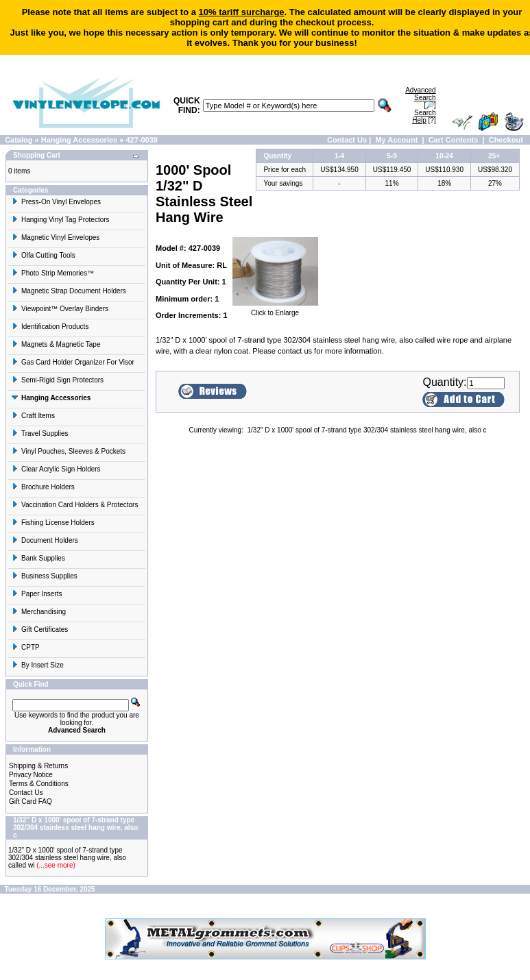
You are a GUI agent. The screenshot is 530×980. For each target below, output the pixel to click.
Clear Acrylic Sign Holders (56, 469)
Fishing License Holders (53, 523)
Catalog (19, 140)
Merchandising (39, 612)
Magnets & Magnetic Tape (56, 344)
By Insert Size (38, 665)
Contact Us (347, 140)
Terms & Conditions (39, 784)
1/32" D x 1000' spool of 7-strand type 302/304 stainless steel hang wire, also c (367, 430)
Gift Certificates (40, 629)
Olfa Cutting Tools (44, 255)
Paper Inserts (37, 594)
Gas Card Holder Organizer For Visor (73, 362)
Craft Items (33, 416)
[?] (424, 117)
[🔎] (420, 98)
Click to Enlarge (275, 310)
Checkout (506, 140)
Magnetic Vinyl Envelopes (56, 237)
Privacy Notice (31, 775)
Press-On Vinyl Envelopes (56, 202)
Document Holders (45, 540)
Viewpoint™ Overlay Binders (60, 309)
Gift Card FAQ (31, 801)
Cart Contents (454, 140)
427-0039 (142, 140)
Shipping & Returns (38, 766)
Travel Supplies (40, 433)
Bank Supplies (38, 558)
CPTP (26, 647)
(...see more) (55, 865)
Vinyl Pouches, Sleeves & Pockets (69, 451)
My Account (396, 140)
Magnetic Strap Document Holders (69, 291)
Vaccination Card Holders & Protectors (75, 505)
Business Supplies (45, 576)
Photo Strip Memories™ (53, 273)
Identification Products (50, 327)
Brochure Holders (43, 487)
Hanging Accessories (79, 140)
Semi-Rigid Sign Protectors (58, 380)
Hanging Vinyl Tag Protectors (61, 220)
